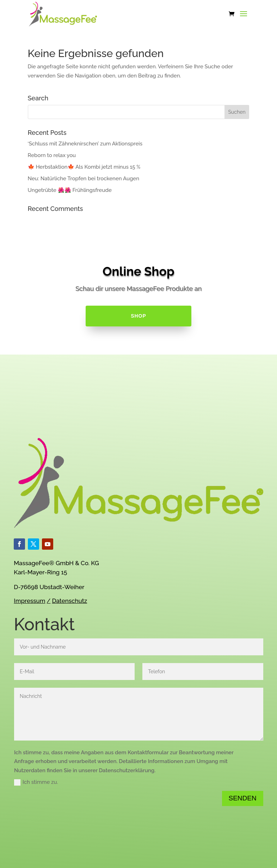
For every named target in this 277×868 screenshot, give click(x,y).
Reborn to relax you (52, 155)
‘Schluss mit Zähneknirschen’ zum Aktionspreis (85, 144)
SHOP (138, 316)
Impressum (29, 601)
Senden (243, 798)
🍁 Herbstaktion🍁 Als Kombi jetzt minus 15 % (84, 167)
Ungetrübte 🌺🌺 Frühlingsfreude (70, 190)
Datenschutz (69, 601)
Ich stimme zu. (36, 782)
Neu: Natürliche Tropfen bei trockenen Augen (84, 179)
